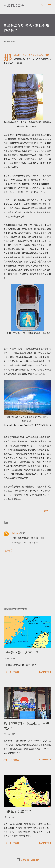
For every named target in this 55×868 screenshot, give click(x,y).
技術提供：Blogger (28, 860)
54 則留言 (15, 672)
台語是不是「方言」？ (21, 652)
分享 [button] (46, 511)
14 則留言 (15, 843)
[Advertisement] (27, 580)
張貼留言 (8, 551)
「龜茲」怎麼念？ (18, 811)
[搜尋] (43, 5)
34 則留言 (15, 760)
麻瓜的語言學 (14, 5)
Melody (16, 533)
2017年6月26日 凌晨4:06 (25, 543)
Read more (45, 672)
